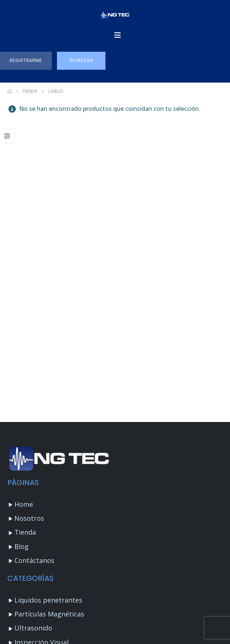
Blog (21, 546)
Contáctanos (34, 560)
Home (24, 504)
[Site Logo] (115, 15)
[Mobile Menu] (118, 35)
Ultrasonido (33, 628)
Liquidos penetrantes (48, 600)
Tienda (25, 532)
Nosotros (29, 518)
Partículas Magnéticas (49, 614)
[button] (26, 61)
